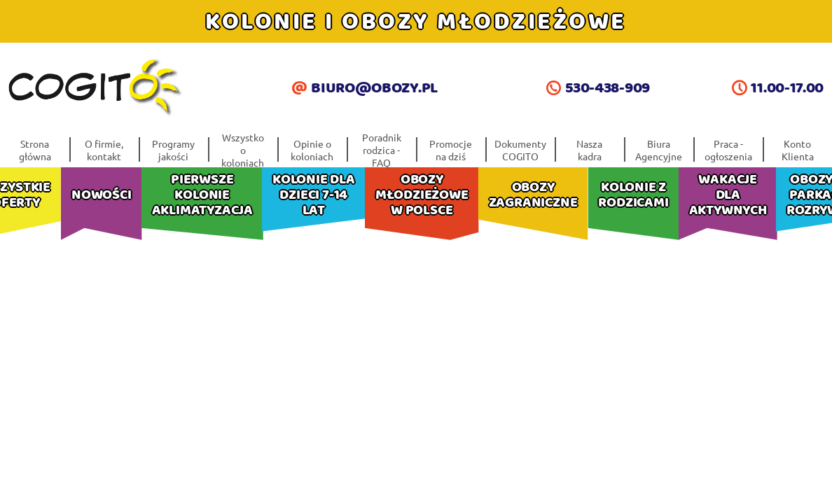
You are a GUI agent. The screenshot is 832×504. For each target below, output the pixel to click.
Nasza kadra (589, 150)
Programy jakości (173, 150)
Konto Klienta (798, 150)
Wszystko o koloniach (243, 150)
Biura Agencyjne (659, 150)
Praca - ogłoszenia (728, 150)
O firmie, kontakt (104, 150)
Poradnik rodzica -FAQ (382, 150)
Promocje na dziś (451, 150)
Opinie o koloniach (312, 150)
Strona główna (35, 150)
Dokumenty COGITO (520, 150)
